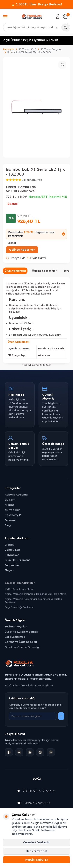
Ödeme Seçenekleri (45, 271)
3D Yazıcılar (12, 510)
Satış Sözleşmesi (15, 637)
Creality (10, 544)
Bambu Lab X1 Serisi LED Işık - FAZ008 (29, 52)
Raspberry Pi (13, 515)
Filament (10, 520)
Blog (8, 525)
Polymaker (12, 555)
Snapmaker (12, 565)
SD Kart (10, 499)
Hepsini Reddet (37, 851)
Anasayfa (8, 49)
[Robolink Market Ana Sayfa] (36, 664)
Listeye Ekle (16, 258)
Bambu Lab (27, 187)
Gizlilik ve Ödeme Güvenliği (22, 647)
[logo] (32, 16)
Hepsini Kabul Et (37, 860)
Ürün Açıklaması (15, 271)
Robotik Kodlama (16, 494)
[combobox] (36, 27)
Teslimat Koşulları (16, 626)
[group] (36, 107)
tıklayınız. (15, 312)
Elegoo (9, 570)
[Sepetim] (65, 16)
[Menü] (5, 17)
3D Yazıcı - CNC (27, 49)
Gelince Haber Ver (22, 250)
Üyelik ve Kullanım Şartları (21, 632)
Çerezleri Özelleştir (36, 842)
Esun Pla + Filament (17, 560)
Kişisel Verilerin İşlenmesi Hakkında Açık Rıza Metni (36, 594)
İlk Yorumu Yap (32, 180)
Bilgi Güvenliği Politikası (19, 607)
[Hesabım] (58, 16)
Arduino (10, 505)
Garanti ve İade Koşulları (21, 642)
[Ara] (65, 27)
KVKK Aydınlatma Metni (19, 589)
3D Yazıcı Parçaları (51, 49)
